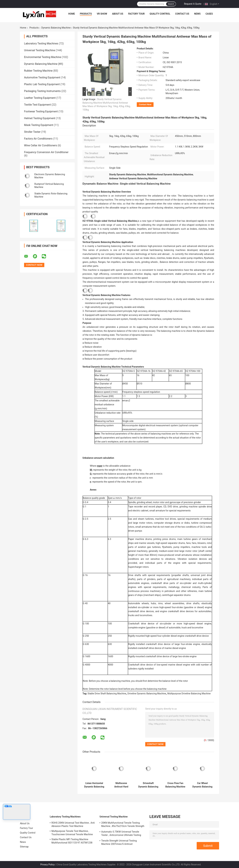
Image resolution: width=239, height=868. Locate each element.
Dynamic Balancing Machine (56, 28)
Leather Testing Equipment (40, 98)
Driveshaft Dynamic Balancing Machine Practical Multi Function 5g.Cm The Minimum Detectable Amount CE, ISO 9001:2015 (148, 785)
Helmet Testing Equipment (40, 118)
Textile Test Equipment (37, 105)
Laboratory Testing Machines (41, 43)
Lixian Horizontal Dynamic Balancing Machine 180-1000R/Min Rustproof (94, 785)
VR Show (102, 14)
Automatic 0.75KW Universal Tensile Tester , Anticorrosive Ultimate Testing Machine (121, 834)
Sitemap (24, 847)
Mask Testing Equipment (39, 125)
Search (171, 4)
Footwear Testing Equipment (41, 111)
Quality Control (160, 14)
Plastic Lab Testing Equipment (42, 84)
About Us (118, 14)
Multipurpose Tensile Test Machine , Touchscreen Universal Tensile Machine (72, 833)
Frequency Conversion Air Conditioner (46, 152)
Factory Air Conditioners (38, 139)
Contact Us (182, 14)
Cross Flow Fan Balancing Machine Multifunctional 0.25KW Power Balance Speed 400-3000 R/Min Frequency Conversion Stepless (175, 785)
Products (86, 14)
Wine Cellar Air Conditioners (40, 145)
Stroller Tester (32, 132)
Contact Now (145, 104)
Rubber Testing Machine (38, 71)
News (197, 14)
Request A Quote (193, 4)
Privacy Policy (47, 865)
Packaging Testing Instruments (42, 91)
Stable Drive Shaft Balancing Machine (107, 694)
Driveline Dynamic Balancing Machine (147, 694)
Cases (209, 14)
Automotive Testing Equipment (42, 77)
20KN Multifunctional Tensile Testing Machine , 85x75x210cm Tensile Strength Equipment (123, 825)
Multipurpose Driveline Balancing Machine (189, 694)
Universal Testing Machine (40, 50)
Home (72, 14)
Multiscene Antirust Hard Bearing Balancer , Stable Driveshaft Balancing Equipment (121, 785)
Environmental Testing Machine (43, 57)
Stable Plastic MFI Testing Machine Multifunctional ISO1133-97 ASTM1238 (72, 841)
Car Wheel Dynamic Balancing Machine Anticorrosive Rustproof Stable (202, 785)
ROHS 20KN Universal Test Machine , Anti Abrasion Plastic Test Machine (73, 824)
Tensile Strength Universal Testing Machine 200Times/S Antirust (119, 842)
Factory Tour (136, 14)
